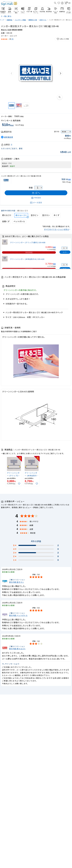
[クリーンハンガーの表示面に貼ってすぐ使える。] (19, 105)
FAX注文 (36, 198)
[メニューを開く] (69, 3)
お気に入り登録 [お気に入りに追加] (63, 39)
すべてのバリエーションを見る (56, 229)
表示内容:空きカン (17, 582)
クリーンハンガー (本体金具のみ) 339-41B (27, 259)
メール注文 (36, 202)
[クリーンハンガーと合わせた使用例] (26, 105)
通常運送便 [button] (9, 137)
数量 (31, 188)
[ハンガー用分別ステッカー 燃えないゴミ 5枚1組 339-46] (12, 106)
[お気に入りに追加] (19, 484)
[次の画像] (61, 73)
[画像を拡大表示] (60, 97)
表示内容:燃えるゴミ (17, 649)
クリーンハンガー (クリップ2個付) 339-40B (28, 242)
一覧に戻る (7, 16)
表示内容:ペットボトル (18, 615)
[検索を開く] (55, 3)
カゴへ (65, 252)
